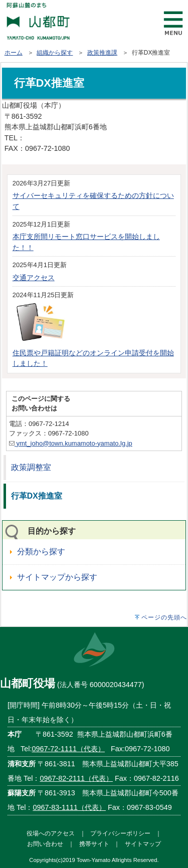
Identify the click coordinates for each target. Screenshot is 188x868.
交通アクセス (34, 278)
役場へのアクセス (51, 833)
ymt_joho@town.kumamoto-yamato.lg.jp (71, 443)
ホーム (14, 53)
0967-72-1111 (47, 138)
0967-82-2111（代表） (76, 778)
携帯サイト (94, 844)
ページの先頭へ (164, 617)
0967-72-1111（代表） (68, 749)
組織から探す (55, 53)
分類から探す (41, 552)
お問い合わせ (45, 844)
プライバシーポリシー (120, 833)
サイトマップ (143, 844)
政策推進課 (102, 53)
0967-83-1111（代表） (69, 807)
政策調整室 (31, 467)
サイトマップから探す (57, 577)
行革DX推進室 (37, 496)
